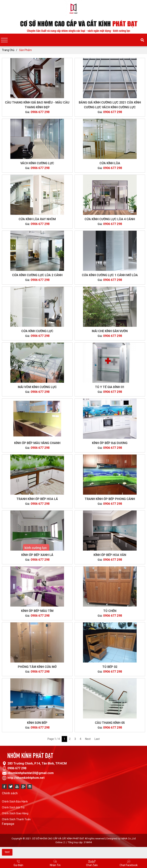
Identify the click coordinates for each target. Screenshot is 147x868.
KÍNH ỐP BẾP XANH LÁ (37, 555)
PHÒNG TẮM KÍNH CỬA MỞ (37, 667)
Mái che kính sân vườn (110, 331)
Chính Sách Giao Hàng (15, 813)
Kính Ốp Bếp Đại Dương (110, 443)
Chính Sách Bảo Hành (15, 802)
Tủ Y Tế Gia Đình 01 (110, 387)
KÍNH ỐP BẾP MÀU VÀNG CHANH (37, 443)
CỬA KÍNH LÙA (110, 163)
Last (97, 739)
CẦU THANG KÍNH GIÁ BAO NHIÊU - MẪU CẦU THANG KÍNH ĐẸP (37, 105)
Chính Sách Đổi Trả (13, 807)
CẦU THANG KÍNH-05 (110, 723)
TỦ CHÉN (110, 611)
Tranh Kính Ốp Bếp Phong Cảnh (110, 499)
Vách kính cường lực (37, 163)
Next (88, 739)
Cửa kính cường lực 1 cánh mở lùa (110, 275)
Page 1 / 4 (54, 739)
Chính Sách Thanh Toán (16, 819)
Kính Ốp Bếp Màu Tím (37, 611)
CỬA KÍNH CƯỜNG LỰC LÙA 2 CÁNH (37, 275)
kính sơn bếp (37, 723)
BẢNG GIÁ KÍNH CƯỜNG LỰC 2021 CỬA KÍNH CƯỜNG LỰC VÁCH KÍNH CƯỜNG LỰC (110, 105)
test (7, 852)
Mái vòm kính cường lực (37, 387)
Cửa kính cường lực (37, 331)
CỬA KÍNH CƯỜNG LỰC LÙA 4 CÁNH (110, 219)
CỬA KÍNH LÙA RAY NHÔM (37, 219)
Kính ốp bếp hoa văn (110, 555)
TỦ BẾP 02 (110, 667)
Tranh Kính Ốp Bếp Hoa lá (37, 499)
